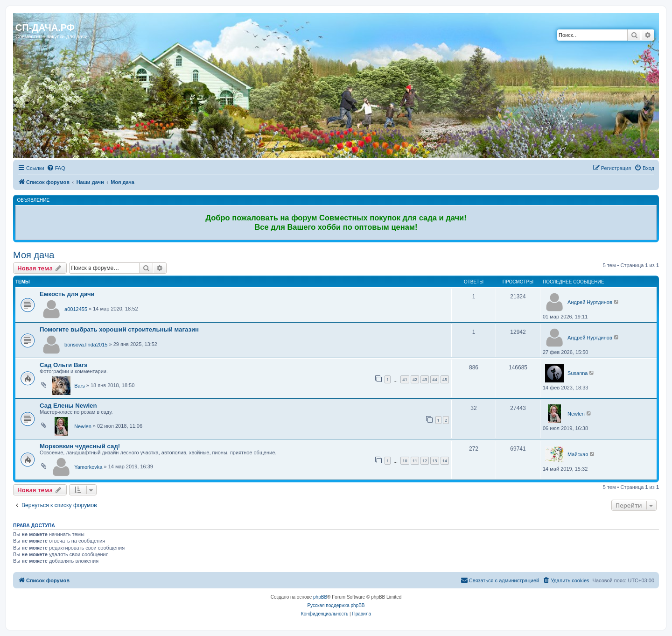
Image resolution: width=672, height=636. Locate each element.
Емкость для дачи (67, 294)
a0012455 (76, 309)
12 (425, 461)
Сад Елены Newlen (68, 406)
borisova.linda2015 (86, 345)
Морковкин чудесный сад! (80, 446)
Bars (80, 386)
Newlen (83, 426)
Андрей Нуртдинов (590, 302)
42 (415, 379)
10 (405, 461)
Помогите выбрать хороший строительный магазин (119, 329)
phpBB (320, 597)
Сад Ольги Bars (63, 365)
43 (425, 379)
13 (434, 461)
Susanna (577, 373)
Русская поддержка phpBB (336, 605)
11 (415, 461)
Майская (578, 454)
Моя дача (34, 255)
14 (445, 461)
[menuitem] (56, 168)
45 (445, 379)
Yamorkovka (88, 467)
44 (434, 379)
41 (405, 379)
